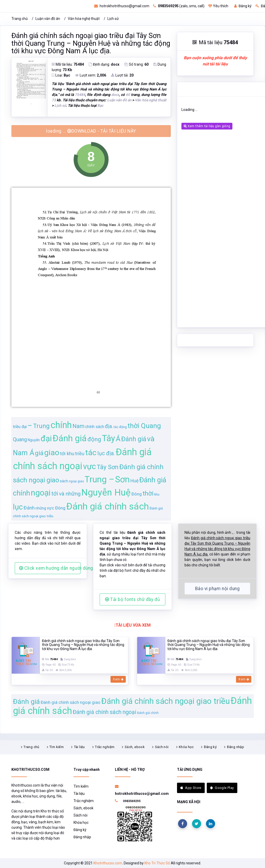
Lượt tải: (122, 75)
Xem (118, 679)
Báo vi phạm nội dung (217, 589)
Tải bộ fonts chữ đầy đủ (132, 599)
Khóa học (186, 747)
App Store (191, 788)
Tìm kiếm (57, 747)
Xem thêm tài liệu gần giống (207, 126)
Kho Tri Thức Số (157, 863)
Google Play (222, 788)
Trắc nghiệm (105, 747)
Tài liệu (79, 747)
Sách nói (162, 747)
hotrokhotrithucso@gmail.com (122, 6)
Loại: (61, 75)
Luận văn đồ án (48, 19)
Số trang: (136, 64)
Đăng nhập (236, 747)
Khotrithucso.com (108, 863)
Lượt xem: (91, 75)
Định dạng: (104, 64)
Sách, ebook (135, 747)
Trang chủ (20, 19)
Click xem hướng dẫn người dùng (50, 568)
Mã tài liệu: (68, 64)
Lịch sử (113, 19)
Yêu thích (218, 6)
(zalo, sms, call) (179, 6)
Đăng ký (243, 6)
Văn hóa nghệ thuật (84, 19)
